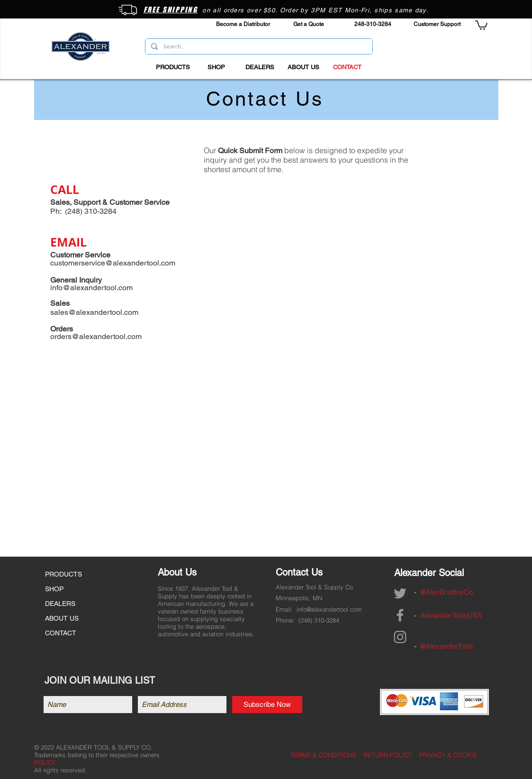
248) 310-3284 (320, 620)
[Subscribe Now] (267, 705)
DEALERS (60, 604)
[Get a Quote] (309, 24)
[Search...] (258, 47)
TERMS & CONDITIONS (323, 755)
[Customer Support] (437, 24)
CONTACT (61, 633)
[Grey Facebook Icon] (400, 615)
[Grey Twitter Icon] (400, 593)
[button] (481, 25)
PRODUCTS (63, 574)
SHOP (54, 589)
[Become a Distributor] (243, 24)
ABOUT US (62, 618)
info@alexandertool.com (329, 609)
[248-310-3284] (373, 24)
